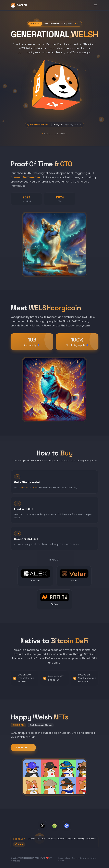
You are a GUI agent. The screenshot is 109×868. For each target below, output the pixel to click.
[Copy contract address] (19, 844)
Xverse (35, 490)
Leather (24, 490)
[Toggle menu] (96, 5)
